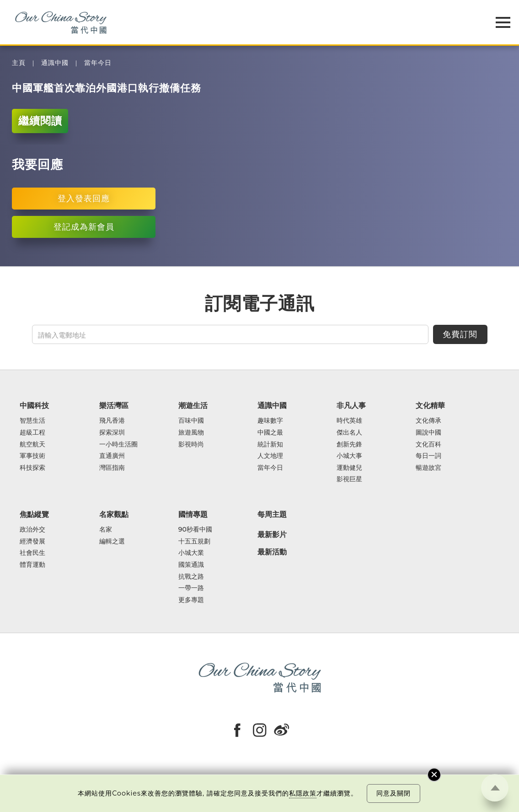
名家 (106, 530)
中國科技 (34, 405)
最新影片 (272, 535)
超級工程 (32, 433)
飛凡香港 (112, 421)
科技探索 (32, 468)
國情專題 (193, 514)
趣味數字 (270, 421)
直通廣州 (112, 456)
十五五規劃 (194, 542)
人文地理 (270, 456)
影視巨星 (349, 479)
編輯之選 (112, 542)
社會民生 (32, 553)
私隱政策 (303, 793)
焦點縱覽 (34, 514)
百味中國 (191, 421)
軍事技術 (32, 456)
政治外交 (32, 530)
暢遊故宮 (428, 468)
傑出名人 (349, 433)
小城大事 (349, 456)
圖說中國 (428, 433)
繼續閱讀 (40, 121)
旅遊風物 (191, 433)
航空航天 (32, 445)
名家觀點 (114, 514)
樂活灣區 (114, 405)
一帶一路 (191, 588)
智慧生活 (32, 421)
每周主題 (272, 514)
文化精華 (430, 405)
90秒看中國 (195, 530)
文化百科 (428, 445)
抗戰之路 (191, 577)
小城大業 (191, 553)
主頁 (19, 63)
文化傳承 (428, 421)
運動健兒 (349, 468)
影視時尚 (191, 445)
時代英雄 (349, 421)
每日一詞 (428, 456)
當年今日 (98, 63)
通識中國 (55, 63)
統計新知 (270, 445)
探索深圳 (112, 433)
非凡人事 (351, 405)
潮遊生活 (193, 405)
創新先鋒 (349, 445)
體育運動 (32, 565)
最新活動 (272, 552)
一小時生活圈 (118, 445)
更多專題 (191, 600)
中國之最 (270, 433)
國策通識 (191, 565)
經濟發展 (32, 542)
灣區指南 (112, 468)
